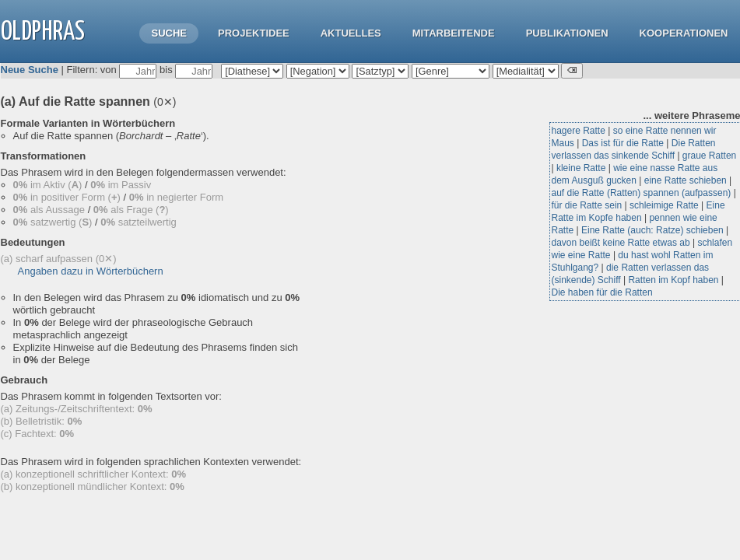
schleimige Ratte (664, 205)
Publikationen (567, 33)
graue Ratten (709, 156)
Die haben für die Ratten (602, 292)
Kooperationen (684, 33)
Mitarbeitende (454, 33)
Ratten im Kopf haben (673, 280)
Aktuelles (351, 33)
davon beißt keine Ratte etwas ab (621, 243)
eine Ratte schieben (686, 180)
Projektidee (254, 33)
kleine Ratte (581, 168)
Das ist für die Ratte (623, 143)
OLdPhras (43, 32)
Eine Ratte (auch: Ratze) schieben (652, 230)
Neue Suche (30, 70)
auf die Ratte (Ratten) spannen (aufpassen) (642, 193)
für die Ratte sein (587, 205)
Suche (169, 33)
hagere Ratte (579, 131)
